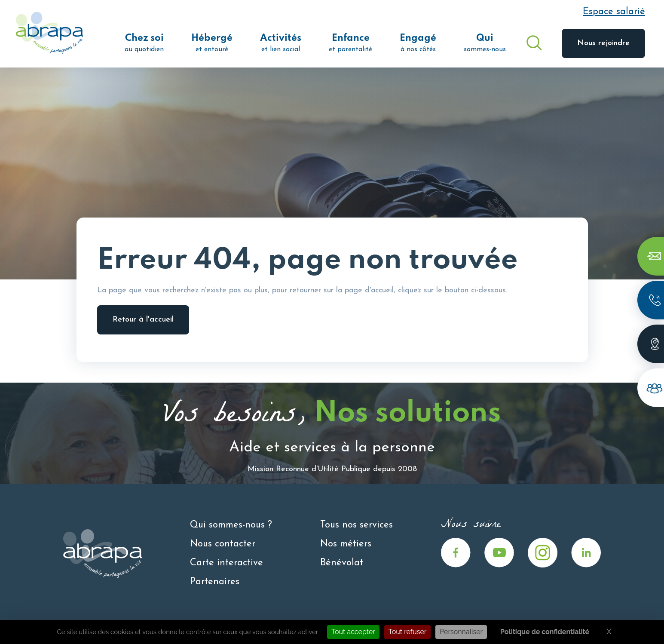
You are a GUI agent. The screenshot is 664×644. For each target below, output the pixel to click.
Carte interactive (226, 563)
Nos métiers (346, 544)
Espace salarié (614, 12)
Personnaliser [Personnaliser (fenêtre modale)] (461, 632)
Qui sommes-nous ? (231, 525)
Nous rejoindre (603, 43)
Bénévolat (342, 563)
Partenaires (215, 582)
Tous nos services (356, 525)
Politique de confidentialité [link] (545, 632)
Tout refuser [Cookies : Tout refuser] (408, 632)
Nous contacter (223, 544)
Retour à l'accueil (143, 320)
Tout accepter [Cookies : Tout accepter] (353, 632)
